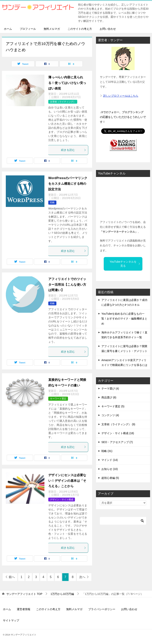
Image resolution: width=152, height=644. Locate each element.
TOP (24, 594)
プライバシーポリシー (102, 609)
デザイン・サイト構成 (62, 500)
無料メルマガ (52, 29)
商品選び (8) (109, 397)
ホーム (8, 29)
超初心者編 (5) (110, 478)
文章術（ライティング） (63, 102)
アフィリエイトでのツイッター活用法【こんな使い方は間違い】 (67, 285)
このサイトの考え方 (80, 29)
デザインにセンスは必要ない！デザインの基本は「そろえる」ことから (67, 481)
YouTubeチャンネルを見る (125, 264)
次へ (82, 577)
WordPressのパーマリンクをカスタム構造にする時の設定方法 (68, 184)
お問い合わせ (108, 29)
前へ (12, 577)
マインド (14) (110, 460)
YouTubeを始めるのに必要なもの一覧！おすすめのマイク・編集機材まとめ (124, 319)
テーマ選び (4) (110, 389)
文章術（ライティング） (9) (118, 424)
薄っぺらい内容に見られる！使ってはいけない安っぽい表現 (67, 83)
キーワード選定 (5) (113, 406)
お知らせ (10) (110, 469)
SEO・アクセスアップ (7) (117, 442)
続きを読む (74, 150)
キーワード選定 (58, 399)
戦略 (52, 202)
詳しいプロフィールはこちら (121, 96)
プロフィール (28, 29)
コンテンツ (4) (110, 415)
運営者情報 (24, 609)
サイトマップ (11, 620)
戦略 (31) (107, 451)
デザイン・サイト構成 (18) (118, 433)
